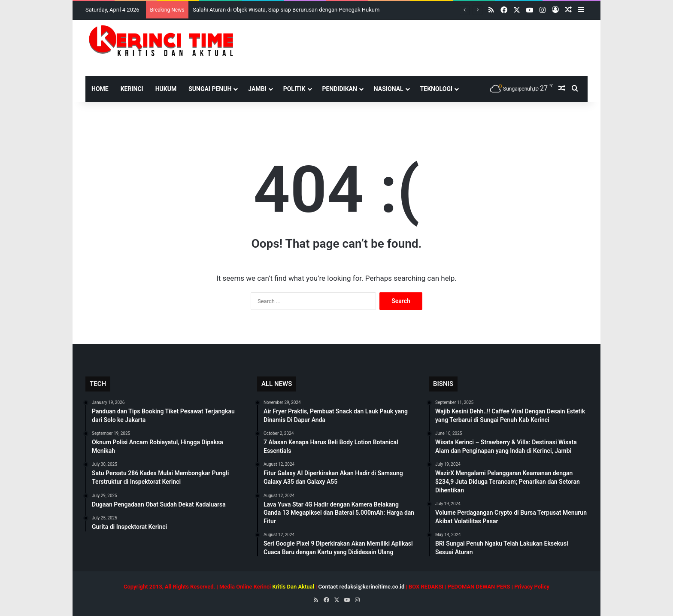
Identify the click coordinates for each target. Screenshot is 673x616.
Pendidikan (340, 89)
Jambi (257, 89)
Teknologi (436, 89)
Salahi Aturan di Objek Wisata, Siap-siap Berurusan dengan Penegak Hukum (286, 10)
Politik (294, 89)
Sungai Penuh (210, 89)
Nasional (389, 89)
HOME (100, 89)
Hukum (166, 89)
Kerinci (132, 89)
